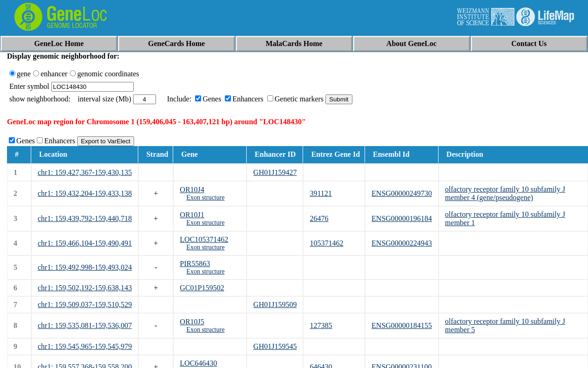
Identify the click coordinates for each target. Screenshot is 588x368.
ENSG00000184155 (402, 325)
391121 (321, 193)
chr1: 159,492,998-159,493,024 (85, 267)
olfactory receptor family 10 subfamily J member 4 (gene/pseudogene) (505, 193)
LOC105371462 (204, 239)
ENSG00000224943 (402, 243)
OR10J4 (192, 190)
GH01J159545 (275, 346)
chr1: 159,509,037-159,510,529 (85, 304)
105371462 (326, 243)
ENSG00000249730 (402, 193)
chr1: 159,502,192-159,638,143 (85, 288)
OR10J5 (192, 322)
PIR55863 (195, 264)
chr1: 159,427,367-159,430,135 (85, 172)
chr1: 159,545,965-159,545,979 (85, 346)
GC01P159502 (202, 288)
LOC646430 (198, 363)
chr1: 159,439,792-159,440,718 (85, 218)
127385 (321, 325)
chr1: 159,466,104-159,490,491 (85, 243)
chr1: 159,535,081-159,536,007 (85, 325)
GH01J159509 (275, 304)
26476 (319, 218)
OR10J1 (192, 215)
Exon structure (205, 197)
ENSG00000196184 (402, 218)
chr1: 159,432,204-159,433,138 (85, 193)
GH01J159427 (275, 172)
